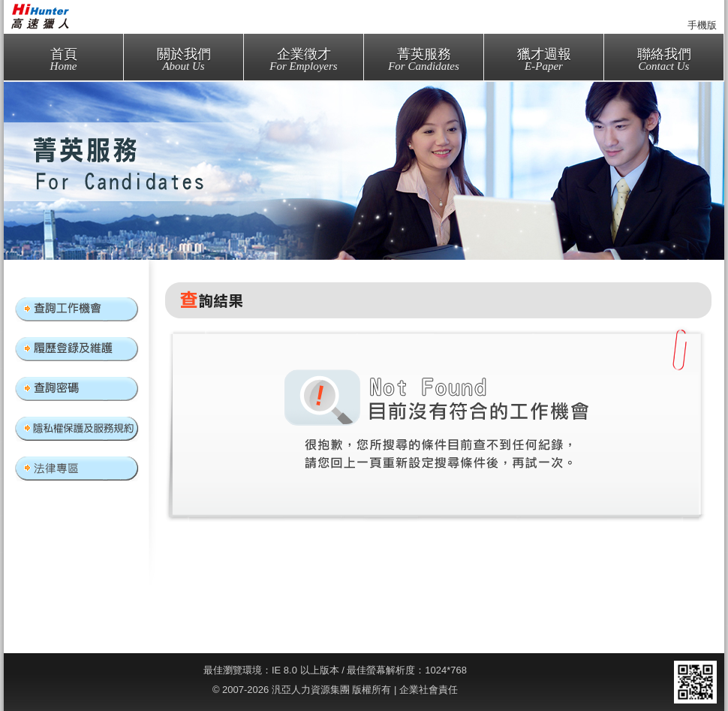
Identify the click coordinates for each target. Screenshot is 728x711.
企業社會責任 (429, 690)
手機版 (702, 25)
